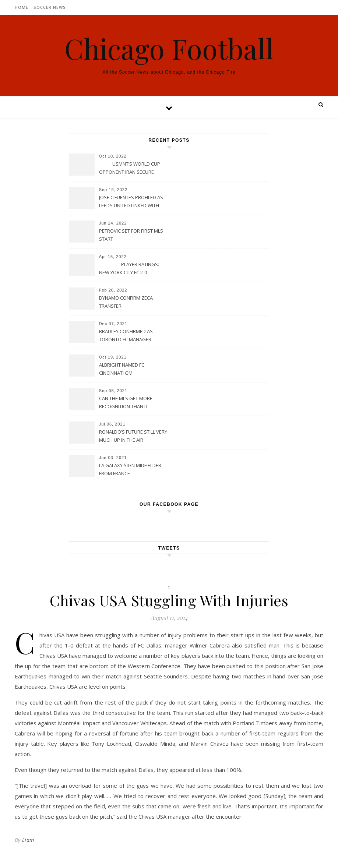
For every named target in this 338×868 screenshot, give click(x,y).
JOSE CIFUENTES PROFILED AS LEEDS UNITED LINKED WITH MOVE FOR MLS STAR (131, 202)
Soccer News (50, 7)
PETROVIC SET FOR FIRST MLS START (131, 235)
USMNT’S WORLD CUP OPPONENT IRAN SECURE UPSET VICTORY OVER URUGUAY (130, 169)
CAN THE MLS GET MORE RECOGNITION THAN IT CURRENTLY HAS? (126, 403)
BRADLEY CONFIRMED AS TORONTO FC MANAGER (126, 335)
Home (22, 7)
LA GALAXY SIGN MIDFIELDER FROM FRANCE (130, 469)
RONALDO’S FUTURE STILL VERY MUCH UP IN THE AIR (133, 436)
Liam (28, 840)
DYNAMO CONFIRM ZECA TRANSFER (126, 302)
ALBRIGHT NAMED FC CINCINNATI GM (122, 369)
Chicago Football (169, 48)
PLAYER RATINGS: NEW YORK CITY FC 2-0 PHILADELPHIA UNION (129, 269)
